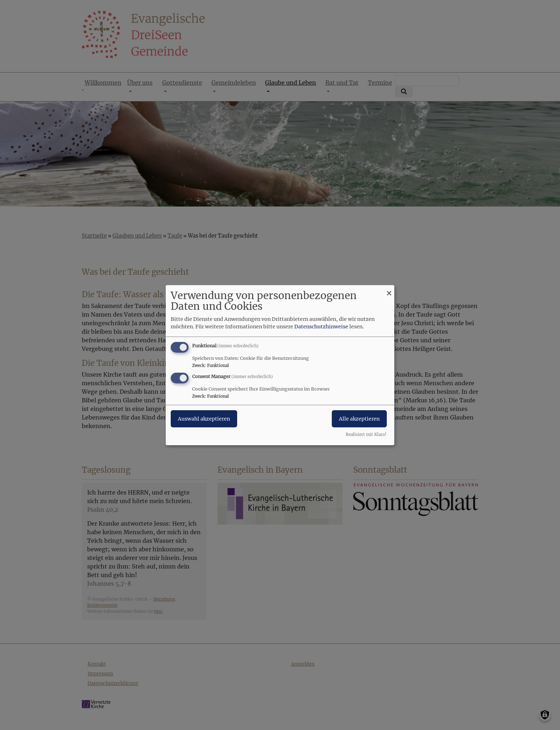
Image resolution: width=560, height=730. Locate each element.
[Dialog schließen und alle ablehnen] (389, 289)
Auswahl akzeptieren (204, 419)
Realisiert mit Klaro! (366, 434)
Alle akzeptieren (359, 419)
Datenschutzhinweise (321, 327)
